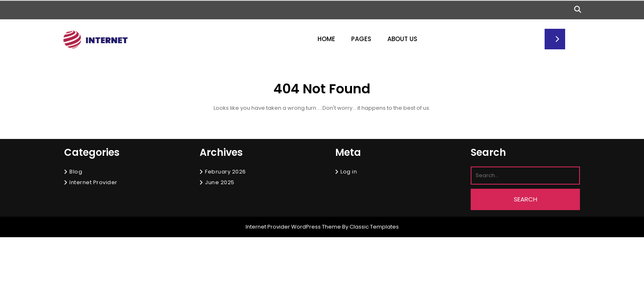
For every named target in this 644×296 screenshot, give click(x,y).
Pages (361, 39)
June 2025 (220, 182)
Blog (76, 172)
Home (326, 39)
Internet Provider (93, 182)
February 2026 (225, 172)
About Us (402, 39)
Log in (349, 172)
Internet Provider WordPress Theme (293, 227)
